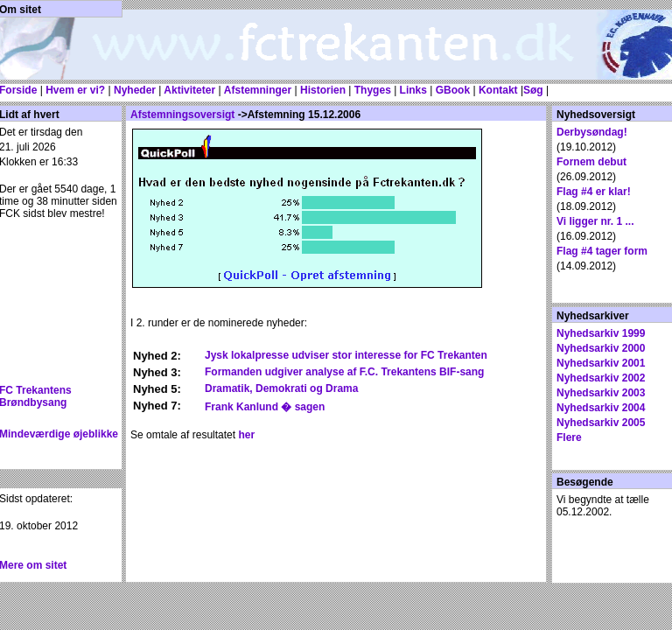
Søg (533, 90)
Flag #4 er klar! (594, 192)
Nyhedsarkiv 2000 (601, 348)
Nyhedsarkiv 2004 (601, 408)
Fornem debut (591, 162)
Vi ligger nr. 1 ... (595, 221)
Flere (569, 437)
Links (413, 90)
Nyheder (135, 90)
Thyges (371, 90)
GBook (453, 90)
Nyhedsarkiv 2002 (601, 378)
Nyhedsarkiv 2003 (601, 393)
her (246, 435)
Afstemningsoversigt (182, 115)
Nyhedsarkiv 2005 (601, 423)
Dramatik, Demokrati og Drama (281, 388)
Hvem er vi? (75, 90)
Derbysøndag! (592, 132)
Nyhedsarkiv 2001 (601, 363)
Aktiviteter (188, 90)
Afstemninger (258, 90)
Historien (323, 90)
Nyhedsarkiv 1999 (601, 333)
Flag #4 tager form (602, 251)
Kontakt (498, 90)
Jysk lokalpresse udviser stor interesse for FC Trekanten (346, 355)
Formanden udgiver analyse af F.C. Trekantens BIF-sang (344, 372)
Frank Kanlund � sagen (265, 407)
